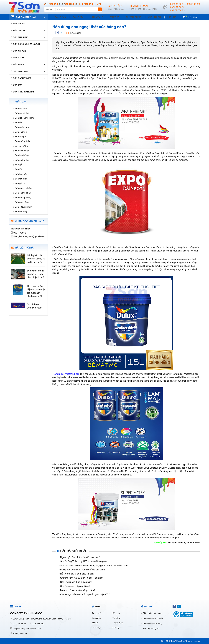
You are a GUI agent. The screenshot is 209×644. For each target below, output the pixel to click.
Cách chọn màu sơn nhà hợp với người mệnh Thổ (85, 594)
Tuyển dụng (129, 17)
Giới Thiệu (149, 17)
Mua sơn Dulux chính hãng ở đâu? (78, 590)
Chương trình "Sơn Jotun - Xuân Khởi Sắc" (82, 578)
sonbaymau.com (20, 633)
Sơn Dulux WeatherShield (66, 374)
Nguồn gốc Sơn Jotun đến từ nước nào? (80, 557)
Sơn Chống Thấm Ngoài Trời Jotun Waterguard (84, 561)
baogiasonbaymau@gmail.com (27, 628)
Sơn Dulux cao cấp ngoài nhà (75, 586)
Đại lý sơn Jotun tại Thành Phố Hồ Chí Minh (82, 569)
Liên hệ (166, 17)
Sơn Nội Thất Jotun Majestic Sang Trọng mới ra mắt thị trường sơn (94, 565)
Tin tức (111, 17)
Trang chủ (97, 613)
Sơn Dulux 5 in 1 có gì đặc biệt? (76, 582)
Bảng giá (60, 17)
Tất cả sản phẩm (26, 17)
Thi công (95, 17)
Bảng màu (78, 17)
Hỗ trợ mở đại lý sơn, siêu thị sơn (77, 573)
